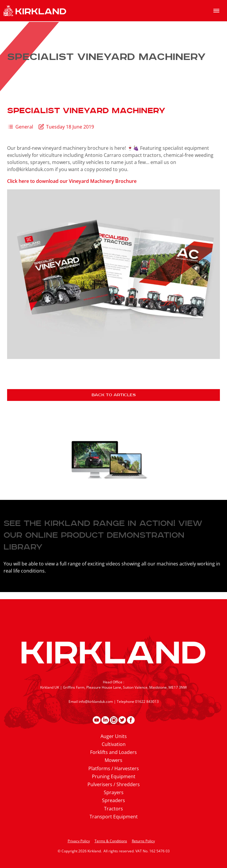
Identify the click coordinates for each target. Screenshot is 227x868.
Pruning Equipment (114, 776)
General (24, 127)
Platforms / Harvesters (114, 768)
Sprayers (114, 792)
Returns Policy (143, 841)
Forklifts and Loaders (113, 752)
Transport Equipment (114, 817)
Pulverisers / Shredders (114, 784)
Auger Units (114, 736)
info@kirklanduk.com (96, 702)
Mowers (113, 760)
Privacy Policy (79, 841)
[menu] (216, 11)
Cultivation (114, 744)
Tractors (113, 809)
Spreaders (113, 800)
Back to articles (114, 395)
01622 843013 (147, 702)
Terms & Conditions (111, 841)
